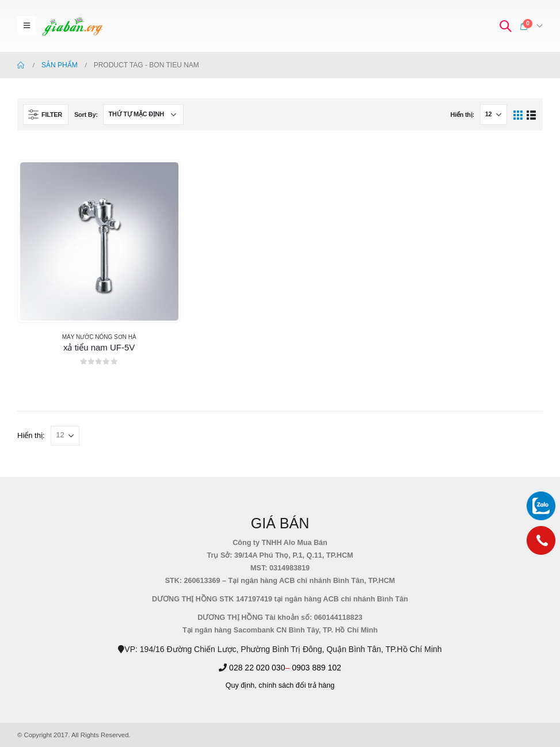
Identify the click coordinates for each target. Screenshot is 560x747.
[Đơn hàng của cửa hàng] (143, 115)
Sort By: (86, 115)
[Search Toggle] (505, 26)
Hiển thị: (462, 115)
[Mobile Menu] (27, 26)
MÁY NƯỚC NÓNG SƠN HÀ (99, 337)
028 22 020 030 (257, 668)
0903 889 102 (317, 668)
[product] (99, 241)
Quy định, (241, 685)
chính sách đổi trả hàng (296, 685)
